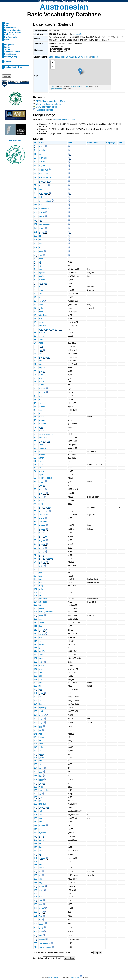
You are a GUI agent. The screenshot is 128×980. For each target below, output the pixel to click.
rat (40, 593)
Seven (41, 924)
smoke (42, 217)
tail (40, 605)
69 (35, 489)
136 (35, 711)
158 (35, 783)
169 (35, 822)
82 (35, 522)
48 (35, 420)
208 (35, 255)
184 (35, 868)
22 (35, 336)
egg (40, 576)
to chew (42, 389)
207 (35, 939)
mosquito (43, 619)
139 (35, 727)
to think (42, 333)
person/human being (47, 434)
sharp (41, 189)
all (40, 240)
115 (35, 641)
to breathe (43, 158)
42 (35, 162)
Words (7, 47)
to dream (43, 424)
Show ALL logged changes (64, 120)
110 (35, 623)
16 (35, 315)
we (40, 872)
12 (35, 297)
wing (41, 586)
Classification (10, 54)
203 (35, 924)
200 (35, 912)
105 (35, 605)
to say (41, 471)
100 (35, 586)
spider (41, 623)
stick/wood (43, 515)
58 (35, 452)
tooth (41, 364)
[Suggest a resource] (45, 110)
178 (35, 847)
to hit (41, 497)
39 (35, 392)
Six (40, 920)
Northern (95, 57)
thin (40, 776)
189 (35, 890)
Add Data (8, 62)
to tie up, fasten (45, 478)
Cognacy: (110, 143)
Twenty (42, 940)
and (40, 244)
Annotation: (92, 143)
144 (35, 213)
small (41, 761)
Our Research (10, 37)
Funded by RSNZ (16, 141)
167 (35, 811)
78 (35, 511)
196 (35, 897)
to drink (42, 396)
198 (35, 904)
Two (40, 905)
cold (40, 727)
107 (35, 612)
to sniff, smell (44, 357)
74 (35, 504)
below (41, 840)
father (41, 458)
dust (41, 154)
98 (35, 576)
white (41, 747)
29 (35, 357)
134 (35, 704)
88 (35, 193)
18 (35, 322)
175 (35, 836)
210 (35, 947)
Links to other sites (13, 30)
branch (42, 634)
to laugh (42, 371)
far (40, 854)
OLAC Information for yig (47, 107)
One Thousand (45, 947)
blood (41, 340)
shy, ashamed (45, 224)
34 (35, 375)
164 (35, 801)
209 (35, 943)
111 (35, 626)
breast (41, 322)
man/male (43, 438)
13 (35, 301)
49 (35, 170)
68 (35, 485)
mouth (41, 361)
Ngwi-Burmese (79, 57)
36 (35, 382)
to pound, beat (45, 201)
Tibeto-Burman (66, 57)
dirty (41, 294)
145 (35, 216)
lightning (42, 708)
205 (35, 932)
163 (35, 797)
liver (40, 319)
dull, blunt (43, 522)
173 (35, 829)
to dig (41, 197)
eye (40, 410)
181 (35, 858)
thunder (42, 704)
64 (35, 471)
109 (35, 619)
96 (35, 570)
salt (40, 673)
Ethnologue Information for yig (49, 104)
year (41, 822)
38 (35, 388)
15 (35, 312)
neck (41, 346)
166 (35, 807)
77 (35, 185)
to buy (41, 555)
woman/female (45, 441)
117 (35, 205)
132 (35, 697)
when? (42, 228)
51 (35, 427)
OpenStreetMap (56, 89)
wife (40, 452)
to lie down (43, 170)
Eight (41, 928)
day (40, 815)
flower (41, 644)
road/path (43, 283)
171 (35, 232)
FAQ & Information (13, 32)
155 (35, 772)
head (41, 343)
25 (35, 346)
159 (35, 787)
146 (35, 220)
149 (35, 751)
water (41, 662)
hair (40, 350)
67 (35, 482)
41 (35, 400)
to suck (42, 162)
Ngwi (88, 57)
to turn (41, 147)
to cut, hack (44, 511)
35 (35, 378)
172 (35, 825)
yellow (41, 754)
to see (41, 414)
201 (35, 916)
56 (35, 445)
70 (35, 493)
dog (40, 570)
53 (35, 434)
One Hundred (44, 944)
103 (35, 596)
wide (41, 787)
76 (35, 181)
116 (35, 644)
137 (35, 715)
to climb (42, 826)
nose (41, 354)
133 (35, 700)
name (41, 468)
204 (35, 928)
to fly (41, 589)
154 (35, 768)
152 (35, 761)
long (41, 772)
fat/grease (43, 599)
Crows (78, 1)
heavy (41, 737)
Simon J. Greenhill (54, 977)
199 (35, 908)
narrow (42, 783)
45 (35, 410)
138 (35, 719)
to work (42, 525)
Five (41, 916)
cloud (41, 693)
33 (35, 371)
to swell (42, 544)
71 (35, 177)
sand (41, 658)
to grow (42, 540)
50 (35, 424)
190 (35, 236)
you (40, 879)
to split (41, 518)
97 (35, 573)
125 (35, 673)
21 (35, 333)
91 (35, 555)
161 (35, 224)
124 (35, 669)
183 (35, 865)
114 (35, 638)
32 (35, 368)
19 (35, 326)
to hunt (42, 489)
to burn (42, 213)
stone (41, 655)
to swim (42, 150)
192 (35, 244)
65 (35, 474)
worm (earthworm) (46, 612)
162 (35, 794)
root (40, 641)
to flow (41, 666)
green (41, 758)
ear (40, 403)
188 (35, 886)
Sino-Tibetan (54, 57)
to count (42, 897)
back (41, 301)
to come (42, 287)
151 (35, 758)
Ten (40, 936)
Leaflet (52, 86)
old (40, 794)
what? (41, 887)
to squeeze (43, 193)
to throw (42, 562)
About (7, 25)
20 (35, 329)
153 (35, 764)
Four (41, 912)
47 (35, 166)
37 (35, 385)
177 (35, 844)
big (40, 764)
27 (35, 354)
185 (35, 871)
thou (41, 865)
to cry (41, 375)
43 (35, 403)
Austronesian (68, 1)
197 (35, 900)
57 (35, 448)
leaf (40, 638)
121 (35, 658)
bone (41, 312)
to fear (41, 336)
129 (35, 683)
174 (35, 833)
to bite (41, 400)
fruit (40, 205)
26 (35, 350)
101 (35, 589)
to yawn (42, 166)
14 (35, 305)
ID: (35, 143)
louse (41, 616)
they (41, 883)
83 (35, 525)
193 (35, 248)
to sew (41, 482)
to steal (42, 501)
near (41, 851)
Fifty (41, 256)
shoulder (42, 326)
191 (35, 240)
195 (35, 894)
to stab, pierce (45, 177)
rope (41, 474)
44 (35, 407)
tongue (42, 368)
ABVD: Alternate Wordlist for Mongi (51, 101)
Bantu (86, 1)
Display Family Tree (13, 67)
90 (35, 197)
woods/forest (44, 209)
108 (35, 615)
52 (35, 431)
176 (35, 840)
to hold (42, 548)
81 (35, 189)
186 (35, 879)
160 (35, 790)
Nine (41, 932)
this (40, 844)
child (41, 445)
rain (40, 700)
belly (41, 305)
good (41, 801)
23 (35, 340)
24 (35, 343)
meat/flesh (43, 596)
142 (35, 737)
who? (41, 890)
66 (35, 478)
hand (41, 259)
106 (35, 608)
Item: (70, 143)
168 (35, 815)
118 (35, 648)
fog (40, 697)
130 (35, 689)
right (41, 266)
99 (35, 579)
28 (35, 158)
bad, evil (42, 804)
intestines (43, 315)
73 (35, 501)
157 (35, 780)
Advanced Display (12, 52)
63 (35, 468)
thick (41, 780)
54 (35, 438)
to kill (41, 504)
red (40, 751)
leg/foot (42, 269)
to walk (42, 280)
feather (42, 579)
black (41, 744)
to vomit (42, 378)
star (40, 689)
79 (35, 515)
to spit (41, 382)
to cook (42, 393)
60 (35, 458)
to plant (42, 533)
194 (35, 252)
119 (35, 651)
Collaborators (10, 28)
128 (35, 680)
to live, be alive (45, 181)
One (41, 901)
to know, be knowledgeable (50, 329)
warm (41, 719)
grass (41, 648)
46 (35, 414)
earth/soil (43, 651)
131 (35, 693)
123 (35, 666)
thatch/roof (43, 174)
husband (42, 448)
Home (7, 23)
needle (42, 485)
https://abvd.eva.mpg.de (49, 1)
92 (35, 558)
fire (40, 740)
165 (35, 804)
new (40, 797)
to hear (42, 407)
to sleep (42, 420)
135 (35, 708)
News (7, 39)
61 (35, 461)
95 (35, 566)
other (41, 236)
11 (35, 154)
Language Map (11, 56)
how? (41, 252)
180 (35, 854)
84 (35, 533)
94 (35, 562)
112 (35, 630)
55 (35, 441)
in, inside (43, 833)
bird (40, 573)
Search (7, 49)
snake (41, 608)
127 (35, 209)
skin (40, 297)
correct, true (44, 807)
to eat (41, 385)
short (41, 768)
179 (35, 851)
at (40, 829)
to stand (42, 431)
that (40, 847)
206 (35, 935)
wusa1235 (77, 34)
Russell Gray (75, 977)
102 (35, 593)
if (39, 248)
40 (35, 396)
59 (35, 455)
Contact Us (9, 35)
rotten (41, 630)
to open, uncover (46, 558)
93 (35, 201)
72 (35, 497)
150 (35, 754)
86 (35, 540)
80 (35, 518)
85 (35, 536)
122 (35, 662)
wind (41, 711)
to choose (43, 536)
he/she (42, 868)
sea (40, 669)
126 (35, 676)
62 (35, 174)
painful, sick (44, 790)
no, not (42, 894)
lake (40, 676)
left (40, 262)
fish (40, 626)
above (41, 836)
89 (35, 548)
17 (35, 319)
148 (35, 747)
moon (41, 683)
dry (40, 731)
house (41, 461)
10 (35, 294)
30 (35, 361)
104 (35, 599)
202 (35, 920)
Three (41, 908)
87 (35, 544)
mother (42, 455)
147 (35, 744)
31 (35, 364)
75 (35, 507)
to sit (41, 427)
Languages (9, 45)
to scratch (43, 186)
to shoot (42, 493)
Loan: (120, 143)
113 (35, 634)
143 (35, 740)
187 (35, 883)
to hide (42, 232)
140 (35, 731)
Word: (41, 143)
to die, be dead (45, 507)
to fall (41, 566)
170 (35, 228)
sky (40, 680)
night (41, 811)
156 (35, 776)
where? (42, 858)
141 (35, 734)
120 (35, 655)
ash (40, 220)
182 (35, 861)
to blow (42, 715)
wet (40, 734)
